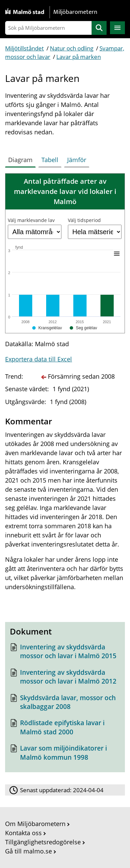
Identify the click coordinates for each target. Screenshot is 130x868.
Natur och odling (72, 48)
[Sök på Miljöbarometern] (48, 28)
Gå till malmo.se (29, 851)
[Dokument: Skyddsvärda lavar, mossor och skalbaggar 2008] (65, 704)
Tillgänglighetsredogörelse (43, 842)
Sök (99, 28)
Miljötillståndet (24, 48)
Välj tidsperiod (84, 220)
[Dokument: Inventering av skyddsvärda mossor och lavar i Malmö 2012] (65, 679)
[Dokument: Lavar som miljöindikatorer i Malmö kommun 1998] (65, 754)
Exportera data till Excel (39, 359)
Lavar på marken (79, 57)
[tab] (22, 158)
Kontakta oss (23, 833)
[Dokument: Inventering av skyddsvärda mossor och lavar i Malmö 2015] (65, 653)
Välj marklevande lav (31, 220)
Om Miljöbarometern (35, 824)
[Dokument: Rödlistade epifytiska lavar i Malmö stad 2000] (65, 729)
